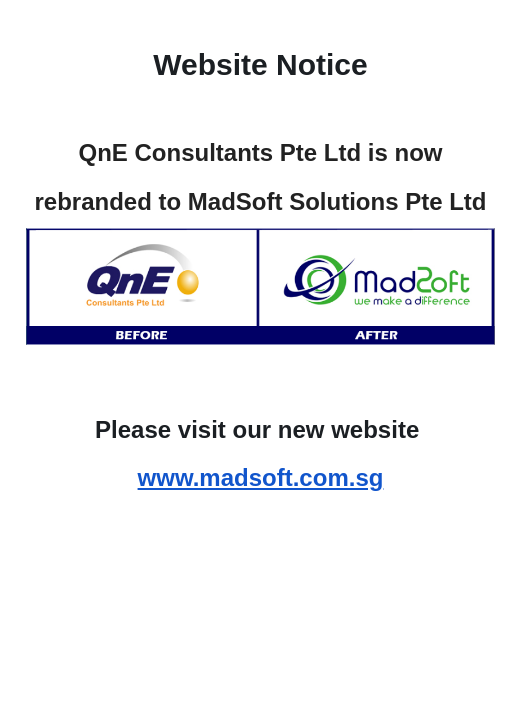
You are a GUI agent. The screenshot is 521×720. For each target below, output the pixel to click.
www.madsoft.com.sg (261, 477)
